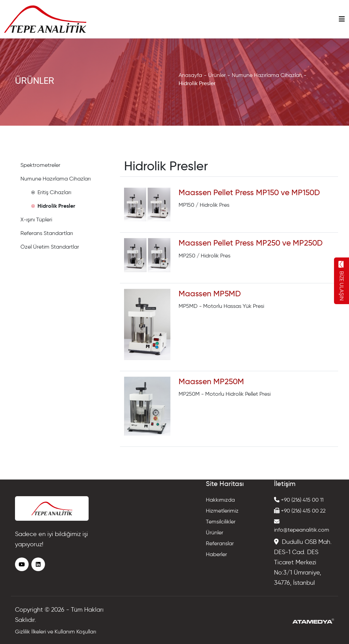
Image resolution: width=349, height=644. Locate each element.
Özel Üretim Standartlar (50, 247)
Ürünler (217, 75)
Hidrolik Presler (197, 83)
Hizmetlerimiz (222, 511)
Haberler (216, 554)
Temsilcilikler (221, 522)
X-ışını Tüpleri (36, 219)
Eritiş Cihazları (51, 192)
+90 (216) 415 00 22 (300, 511)
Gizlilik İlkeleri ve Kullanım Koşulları (56, 632)
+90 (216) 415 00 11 (299, 500)
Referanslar (220, 543)
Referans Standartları (47, 233)
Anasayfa (190, 75)
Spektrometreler (40, 165)
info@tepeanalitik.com (302, 526)
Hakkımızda (220, 500)
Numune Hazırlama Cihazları (267, 75)
